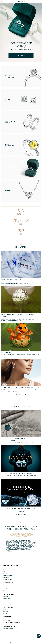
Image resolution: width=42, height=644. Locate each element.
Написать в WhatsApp (8, 628)
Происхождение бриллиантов (10, 602)
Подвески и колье (8, 576)
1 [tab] (16, 60)
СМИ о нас (6, 611)
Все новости (21, 395)
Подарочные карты (8, 579)
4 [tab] (26, 60)
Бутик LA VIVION (7, 621)
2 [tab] (19, 60)
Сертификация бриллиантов (10, 589)
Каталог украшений (8, 568)
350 (21, 232)
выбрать (21, 56)
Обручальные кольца (8, 572)
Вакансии (6, 619)
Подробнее (9, 552)
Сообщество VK (7, 634)
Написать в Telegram (8, 630)
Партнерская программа (9, 604)
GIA (21, 212)
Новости (5, 609)
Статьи (5, 613)
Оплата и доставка (8, 587)
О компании (6, 596)
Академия (8, 600)
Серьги (5, 574)
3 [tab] (22, 60)
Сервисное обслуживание (9, 585)
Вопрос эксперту (7, 632)
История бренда (7, 598)
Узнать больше (21, 515)
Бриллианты (6, 578)
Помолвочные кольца (9, 570)
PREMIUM (21, 222)
